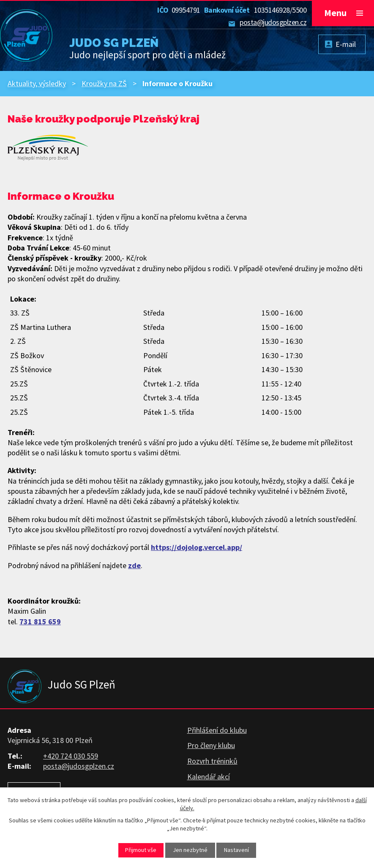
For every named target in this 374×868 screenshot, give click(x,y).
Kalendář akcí (209, 777)
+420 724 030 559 (71, 756)
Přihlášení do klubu (217, 730)
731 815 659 (40, 622)
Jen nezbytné (190, 850)
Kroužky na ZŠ (104, 83)
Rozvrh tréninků (212, 761)
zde (134, 565)
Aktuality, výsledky (37, 83)
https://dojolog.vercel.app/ (197, 547)
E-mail (346, 44)
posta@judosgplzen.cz (273, 22)
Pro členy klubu (211, 745)
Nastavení (236, 850)
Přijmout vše (141, 850)
